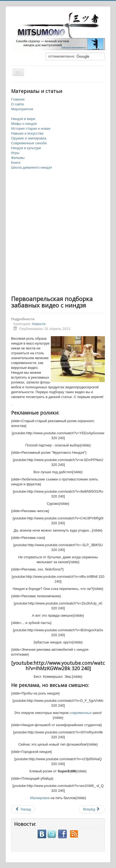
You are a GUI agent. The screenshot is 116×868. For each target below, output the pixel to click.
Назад (23, 809)
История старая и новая (31, 128)
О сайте (18, 104)
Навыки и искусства (27, 133)
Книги (16, 163)
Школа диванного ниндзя (32, 167)
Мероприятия (22, 109)
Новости (39, 324)
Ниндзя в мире (23, 119)
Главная (18, 99)
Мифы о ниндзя (24, 124)
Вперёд (92, 809)
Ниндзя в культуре (26, 148)
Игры (15, 153)
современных (81, 713)
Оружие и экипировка (29, 138)
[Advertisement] (58, 233)
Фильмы (18, 158)
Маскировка (40, 798)
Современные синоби (29, 143)
